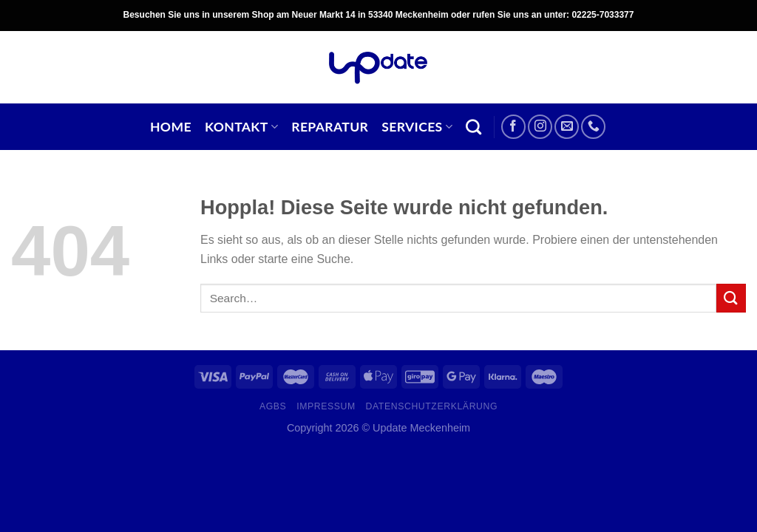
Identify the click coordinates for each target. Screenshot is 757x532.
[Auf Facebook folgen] (513, 127)
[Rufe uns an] (593, 127)
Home (171, 127)
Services (417, 127)
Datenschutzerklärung (432, 406)
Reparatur (330, 127)
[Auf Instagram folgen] (540, 127)
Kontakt (241, 127)
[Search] (473, 127)
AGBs (273, 406)
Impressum (326, 406)
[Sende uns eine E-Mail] (567, 127)
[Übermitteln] (731, 298)
